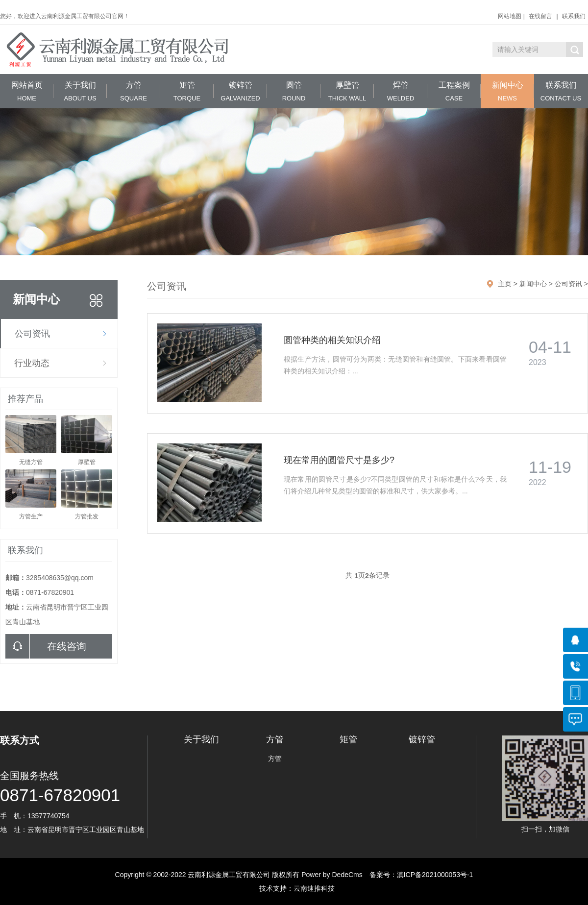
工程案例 (454, 91)
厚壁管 (347, 91)
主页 (505, 284)
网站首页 (27, 91)
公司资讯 (32, 334)
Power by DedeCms (332, 875)
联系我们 (574, 16)
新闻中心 (507, 91)
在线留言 (540, 16)
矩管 (187, 91)
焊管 (401, 91)
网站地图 (510, 16)
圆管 (294, 91)
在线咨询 (46, 646)
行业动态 (32, 363)
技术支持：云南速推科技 (294, 888)
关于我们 (80, 91)
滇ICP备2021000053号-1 (435, 875)
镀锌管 (240, 91)
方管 (134, 91)
